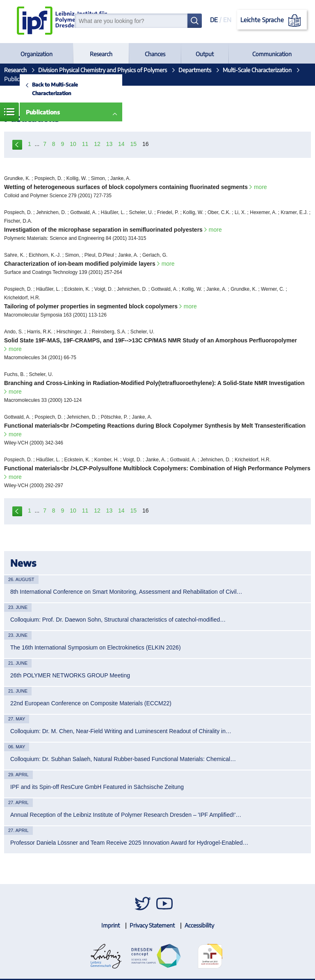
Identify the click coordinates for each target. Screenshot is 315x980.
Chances (155, 54)
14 (121, 144)
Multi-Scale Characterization (257, 70)
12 (97, 144)
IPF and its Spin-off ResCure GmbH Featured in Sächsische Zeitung (97, 787)
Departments (195, 70)
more (260, 187)
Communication (272, 54)
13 (110, 144)
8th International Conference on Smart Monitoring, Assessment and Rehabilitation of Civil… (126, 592)
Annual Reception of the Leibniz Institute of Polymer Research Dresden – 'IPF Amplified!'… (126, 815)
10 (73, 144)
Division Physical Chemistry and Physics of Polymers (103, 70)
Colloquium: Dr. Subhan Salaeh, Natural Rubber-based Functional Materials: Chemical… (123, 759)
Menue (9, 112)
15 (134, 144)
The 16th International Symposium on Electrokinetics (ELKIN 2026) (96, 647)
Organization (37, 54)
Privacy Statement (152, 925)
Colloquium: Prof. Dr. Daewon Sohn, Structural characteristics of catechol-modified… (118, 620)
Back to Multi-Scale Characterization (55, 89)
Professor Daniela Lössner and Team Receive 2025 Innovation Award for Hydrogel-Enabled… (129, 843)
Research (101, 54)
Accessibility (199, 925)
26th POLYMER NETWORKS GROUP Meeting (70, 675)
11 (85, 144)
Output (205, 54)
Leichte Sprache (272, 21)
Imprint (111, 925)
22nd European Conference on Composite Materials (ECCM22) (91, 703)
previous (17, 144)
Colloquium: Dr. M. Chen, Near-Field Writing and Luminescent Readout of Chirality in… (121, 731)
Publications (43, 112)
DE (214, 20)
